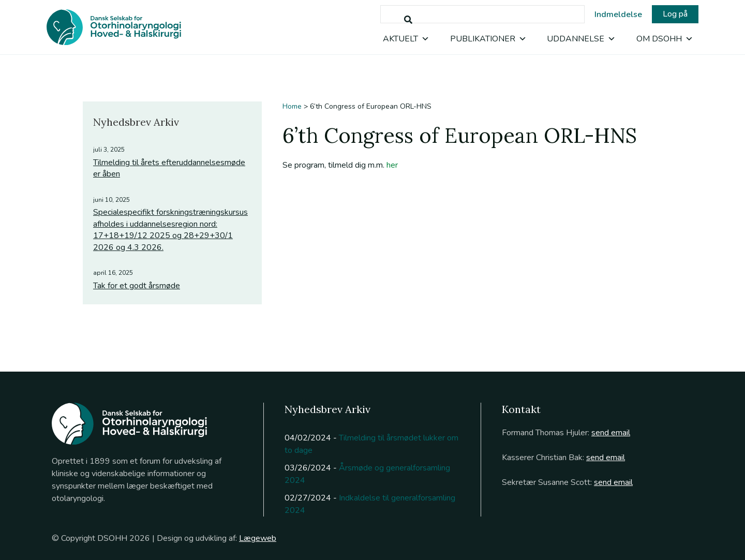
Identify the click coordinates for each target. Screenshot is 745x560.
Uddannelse (581, 39)
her (392, 165)
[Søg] (408, 20)
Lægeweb (258, 538)
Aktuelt (406, 39)
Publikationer (488, 39)
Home (292, 106)
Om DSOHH (665, 39)
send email (611, 433)
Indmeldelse (618, 14)
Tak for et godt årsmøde (137, 286)
